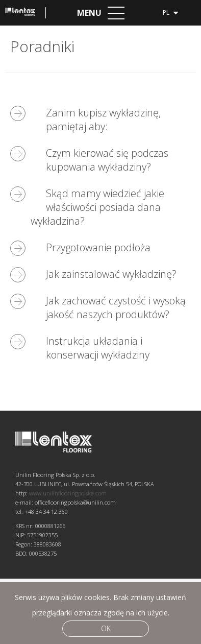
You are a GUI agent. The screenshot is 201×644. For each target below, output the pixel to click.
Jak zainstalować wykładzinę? (111, 274)
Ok (106, 628)
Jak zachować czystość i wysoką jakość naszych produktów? (116, 307)
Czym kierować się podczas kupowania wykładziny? (107, 160)
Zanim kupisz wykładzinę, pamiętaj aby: (103, 120)
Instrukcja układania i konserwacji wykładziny (98, 348)
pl (170, 12)
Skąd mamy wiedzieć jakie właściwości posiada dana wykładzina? (97, 207)
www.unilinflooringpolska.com (68, 558)
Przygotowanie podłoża (98, 247)
